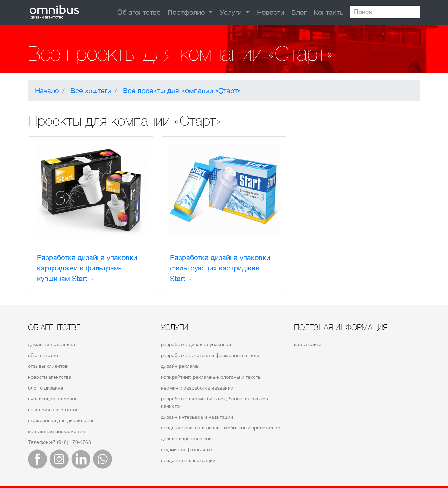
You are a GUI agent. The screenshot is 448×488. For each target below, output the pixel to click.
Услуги (232, 12)
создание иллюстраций (188, 460)
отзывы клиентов (48, 366)
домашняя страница (52, 344)
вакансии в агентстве (53, 410)
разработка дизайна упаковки (196, 344)
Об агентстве (139, 12)
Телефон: (59, 442)
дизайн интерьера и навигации (197, 417)
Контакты (329, 12)
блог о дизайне (46, 388)
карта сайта (308, 344)
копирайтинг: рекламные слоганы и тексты (211, 377)
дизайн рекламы (180, 366)
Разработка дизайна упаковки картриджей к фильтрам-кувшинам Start (87, 268)
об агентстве (43, 355)
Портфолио (187, 12)
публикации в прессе (53, 399)
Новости (271, 12)
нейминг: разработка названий (197, 388)
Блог (299, 12)
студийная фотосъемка (188, 449)
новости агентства (50, 377)
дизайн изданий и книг (187, 439)
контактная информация (57, 431)
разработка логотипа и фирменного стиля (210, 355)
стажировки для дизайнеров (61, 420)
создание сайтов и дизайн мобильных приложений (221, 428)
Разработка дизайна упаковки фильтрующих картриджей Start (220, 268)
